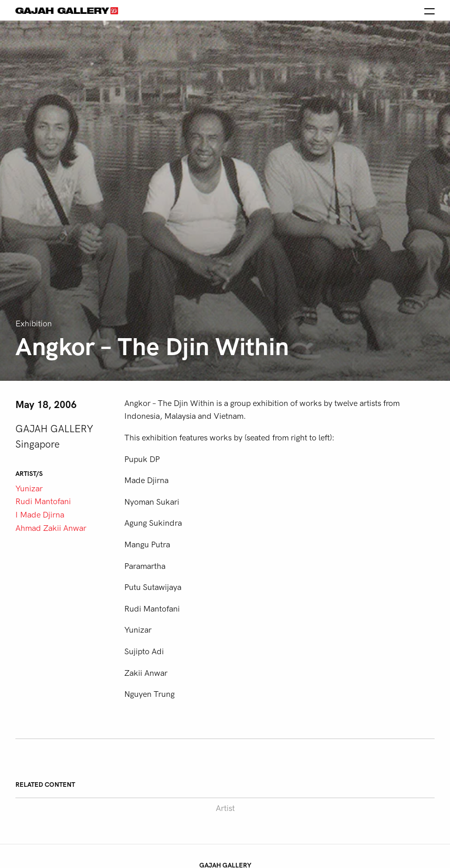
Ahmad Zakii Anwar (51, 528)
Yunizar (29, 489)
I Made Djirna (40, 515)
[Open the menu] (429, 10)
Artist (225, 808)
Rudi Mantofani (43, 502)
